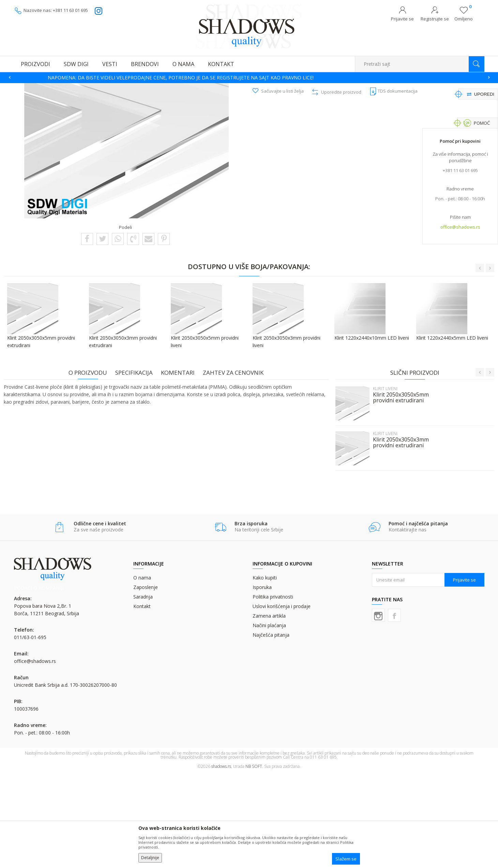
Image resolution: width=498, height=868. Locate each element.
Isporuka (262, 681)
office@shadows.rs (460, 229)
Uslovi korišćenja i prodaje (282, 701)
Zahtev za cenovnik (237, 466)
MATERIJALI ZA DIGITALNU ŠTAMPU (96, 87)
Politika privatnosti (273, 691)
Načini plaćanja (269, 720)
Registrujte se (435, 19)
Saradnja (143, 691)
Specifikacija (137, 466)
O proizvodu (91, 466)
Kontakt (142, 701)
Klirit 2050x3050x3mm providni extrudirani (397, 536)
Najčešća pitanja (271, 729)
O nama (142, 672)
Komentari (181, 466)
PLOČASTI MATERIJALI (154, 87)
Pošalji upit (286, 165)
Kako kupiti (265, 672)
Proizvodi (48, 87)
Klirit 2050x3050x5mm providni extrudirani (397, 491)
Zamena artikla (269, 710)
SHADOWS (24, 87)
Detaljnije (150, 858)
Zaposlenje (146, 681)
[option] (249, 78)
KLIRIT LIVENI (191, 87)
